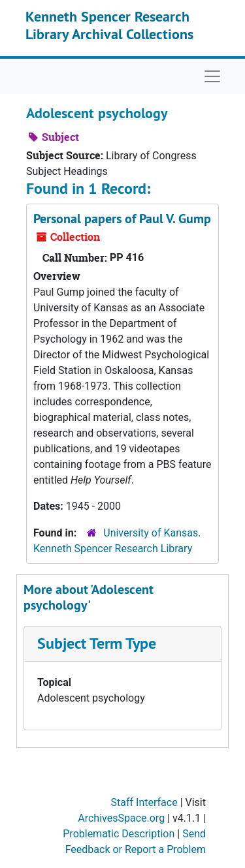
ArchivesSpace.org (121, 818)
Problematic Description (119, 834)
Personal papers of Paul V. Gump (122, 219)
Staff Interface (144, 802)
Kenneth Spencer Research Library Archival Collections (109, 25)
